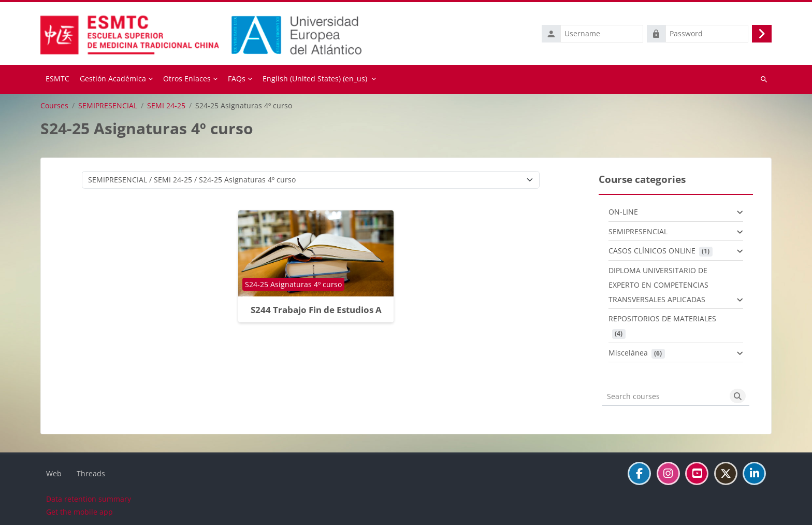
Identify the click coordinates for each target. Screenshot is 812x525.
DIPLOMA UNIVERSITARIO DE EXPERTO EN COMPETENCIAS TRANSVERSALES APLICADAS (658, 284)
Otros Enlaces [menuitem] (187, 78)
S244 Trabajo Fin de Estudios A (316, 309)
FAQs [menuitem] (237, 78)
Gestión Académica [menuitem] (113, 78)
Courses (54, 105)
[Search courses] (664, 395)
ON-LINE (623, 211)
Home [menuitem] (57, 79)
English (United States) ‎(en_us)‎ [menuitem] (315, 78)
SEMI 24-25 (166, 105)
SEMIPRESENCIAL (108, 105)
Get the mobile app (79, 511)
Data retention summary (89, 498)
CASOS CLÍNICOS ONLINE (652, 250)
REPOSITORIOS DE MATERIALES (662, 318)
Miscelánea (628, 352)
